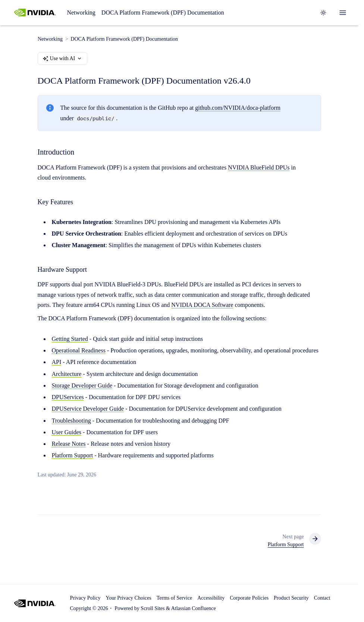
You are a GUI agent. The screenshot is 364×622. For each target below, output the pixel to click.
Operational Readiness (79, 350)
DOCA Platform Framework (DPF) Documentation (163, 13)
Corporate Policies (249, 598)
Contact (322, 598)
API (57, 362)
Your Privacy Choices (128, 598)
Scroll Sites (153, 608)
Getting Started (70, 339)
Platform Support (73, 456)
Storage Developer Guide (82, 385)
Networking (81, 13)
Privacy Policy (85, 598)
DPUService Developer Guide (88, 409)
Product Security (291, 598)
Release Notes (69, 444)
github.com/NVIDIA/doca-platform (238, 108)
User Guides (67, 432)
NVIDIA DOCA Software (202, 305)
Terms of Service (174, 598)
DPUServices (68, 397)
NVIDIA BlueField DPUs (259, 167)
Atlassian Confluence (194, 608)
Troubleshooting (71, 421)
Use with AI (63, 59)
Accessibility (211, 598)
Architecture (67, 374)
